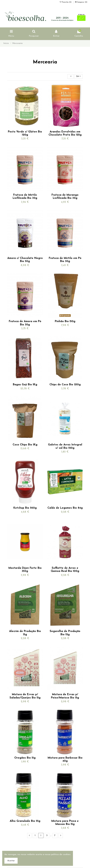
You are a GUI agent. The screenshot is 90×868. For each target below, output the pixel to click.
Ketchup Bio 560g (25, 508)
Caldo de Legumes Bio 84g (65, 508)
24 (79, 76)
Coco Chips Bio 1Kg (25, 445)
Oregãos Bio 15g (25, 758)
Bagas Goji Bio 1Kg (25, 385)
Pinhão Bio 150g (65, 321)
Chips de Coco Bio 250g (65, 385)
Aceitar (11, 861)
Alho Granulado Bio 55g (25, 821)
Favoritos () (66, 2)
